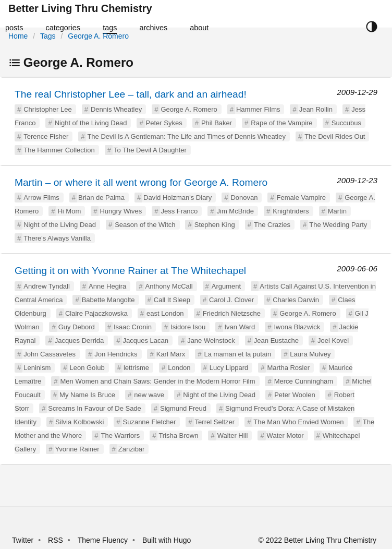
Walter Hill (233, 435)
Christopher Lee (48, 109)
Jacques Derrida (79, 341)
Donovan (244, 198)
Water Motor (285, 435)
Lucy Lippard (229, 368)
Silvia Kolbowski (79, 422)
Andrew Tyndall (47, 286)
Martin (337, 211)
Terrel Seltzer (215, 422)
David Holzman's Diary (177, 198)
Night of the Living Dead (91, 123)
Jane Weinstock (211, 341)
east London (165, 313)
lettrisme (136, 368)
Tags (48, 36)
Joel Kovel (333, 341)
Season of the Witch (145, 225)
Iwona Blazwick (297, 327)
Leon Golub (87, 368)
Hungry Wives (121, 211)
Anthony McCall (169, 286)
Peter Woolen (295, 395)
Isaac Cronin (133, 327)
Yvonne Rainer (77, 449)
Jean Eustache (276, 341)
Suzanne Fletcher (150, 422)
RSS (56, 540)
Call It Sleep (172, 300)
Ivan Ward (240, 327)
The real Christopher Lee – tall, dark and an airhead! (131, 94)
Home (18, 36)
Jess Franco (180, 211)
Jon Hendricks (116, 354)
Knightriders (291, 211)
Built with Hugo (167, 540)
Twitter (23, 540)
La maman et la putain (238, 354)
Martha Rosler (288, 368)
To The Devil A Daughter (150, 150)
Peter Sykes (164, 123)
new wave (149, 395)
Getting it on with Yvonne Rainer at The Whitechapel (130, 271)
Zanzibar (132, 449)
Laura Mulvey (310, 354)
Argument (226, 286)
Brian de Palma (101, 198)
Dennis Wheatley (116, 109)
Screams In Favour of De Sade (94, 408)
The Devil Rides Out (335, 136)
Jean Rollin (316, 109)
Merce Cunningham (304, 381)
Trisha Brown (178, 435)
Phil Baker (217, 123)
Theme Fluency (104, 540)
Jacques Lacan (146, 341)
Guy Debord (77, 327)
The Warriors (121, 435)
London (179, 368)
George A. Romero (98, 36)
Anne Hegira (107, 286)
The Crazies (272, 225)
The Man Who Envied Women (298, 422)
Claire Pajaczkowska (96, 313)
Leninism (37, 368)
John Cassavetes (50, 354)
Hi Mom (69, 211)
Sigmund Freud (183, 408)
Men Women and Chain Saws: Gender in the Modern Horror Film (158, 381)
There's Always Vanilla (57, 238)
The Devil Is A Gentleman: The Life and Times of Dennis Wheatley (186, 136)
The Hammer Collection (59, 150)
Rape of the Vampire (281, 123)
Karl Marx (171, 354)
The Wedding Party (338, 225)
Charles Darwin (296, 300)
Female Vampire (301, 198)
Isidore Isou (188, 327)
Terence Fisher (46, 136)
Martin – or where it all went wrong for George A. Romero (141, 182)
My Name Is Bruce (87, 395)
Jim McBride (236, 211)
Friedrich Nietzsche (232, 313)
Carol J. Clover (231, 300)
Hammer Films (258, 109)
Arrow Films (41, 198)
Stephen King (215, 225)
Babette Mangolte (108, 300)
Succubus (346, 123)
